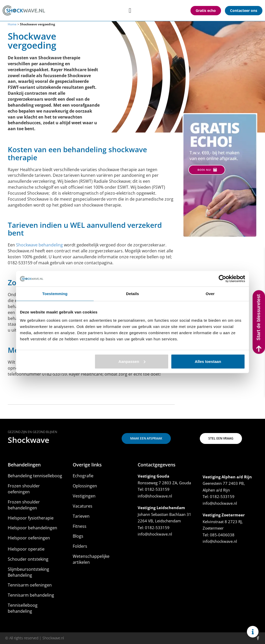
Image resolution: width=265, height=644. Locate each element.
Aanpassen (132, 361)
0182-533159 (157, 489)
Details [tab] (132, 294)
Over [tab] (210, 294)
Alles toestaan (208, 361)
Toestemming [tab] (55, 294)
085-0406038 (222, 535)
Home (12, 24)
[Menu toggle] (130, 10)
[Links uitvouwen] (253, 632)
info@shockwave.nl (155, 496)
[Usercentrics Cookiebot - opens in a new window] (222, 279)
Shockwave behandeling (39, 245)
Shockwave (28, 440)
